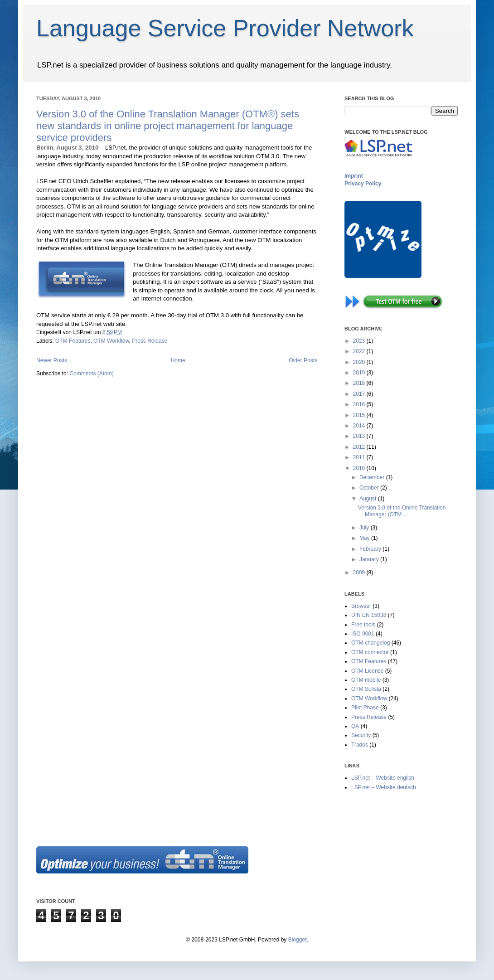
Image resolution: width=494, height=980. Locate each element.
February (371, 549)
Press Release (150, 341)
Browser (361, 606)
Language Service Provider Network (225, 28)
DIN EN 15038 (369, 615)
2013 (360, 436)
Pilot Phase (365, 708)
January (370, 559)
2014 (360, 426)
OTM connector (370, 652)
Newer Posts (52, 360)
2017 (360, 394)
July (365, 528)
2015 (360, 415)
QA (355, 726)
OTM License (367, 671)
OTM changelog (370, 643)
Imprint (354, 176)
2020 (360, 362)
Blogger (298, 940)
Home (178, 360)
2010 (360, 468)
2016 (360, 404)
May (365, 538)
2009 (360, 572)
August (369, 499)
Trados (360, 745)
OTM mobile (366, 680)
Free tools (363, 625)
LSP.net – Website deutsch (384, 787)
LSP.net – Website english (383, 778)
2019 (360, 373)
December (373, 477)
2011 (360, 457)
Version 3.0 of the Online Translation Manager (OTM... (402, 511)
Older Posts (303, 360)
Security (361, 735)
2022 (360, 351)
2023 (360, 341)
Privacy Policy (363, 184)
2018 (360, 383)
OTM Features (73, 341)
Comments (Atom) (91, 374)
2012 (360, 447)
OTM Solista (366, 689)
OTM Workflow (111, 341)
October (370, 488)
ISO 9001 (363, 634)
